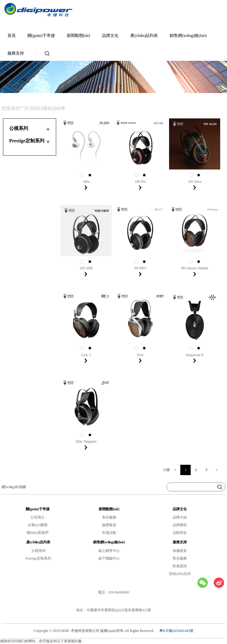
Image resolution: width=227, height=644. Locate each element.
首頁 (12, 36)
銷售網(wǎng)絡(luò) (188, 36)
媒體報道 (109, 525)
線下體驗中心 (109, 558)
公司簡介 (38, 517)
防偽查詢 (180, 566)
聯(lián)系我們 (38, 533)
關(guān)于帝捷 (41, 36)
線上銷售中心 (109, 551)
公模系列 (38, 551)
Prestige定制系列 (38, 558)
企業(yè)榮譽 (38, 525)
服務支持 (16, 53)
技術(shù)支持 (180, 574)
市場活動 (109, 533)
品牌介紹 (180, 517)
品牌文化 (110, 36)
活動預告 (180, 533)
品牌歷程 (180, 525)
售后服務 (109, 517)
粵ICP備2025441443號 (176, 631)
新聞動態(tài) (78, 36)
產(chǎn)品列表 (144, 36)
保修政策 (180, 551)
